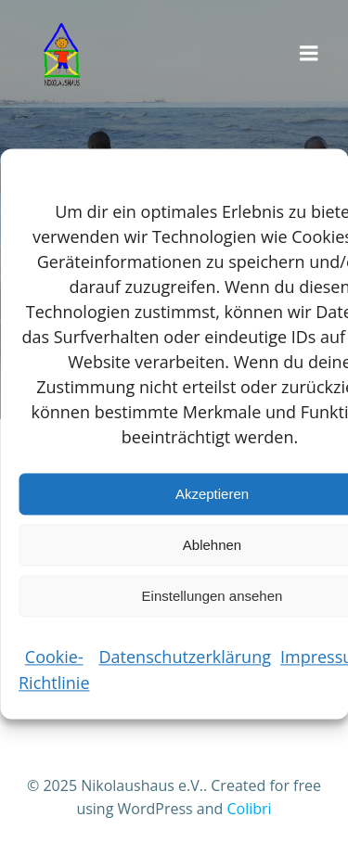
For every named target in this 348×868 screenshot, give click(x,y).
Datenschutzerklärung (185, 657)
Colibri (249, 809)
